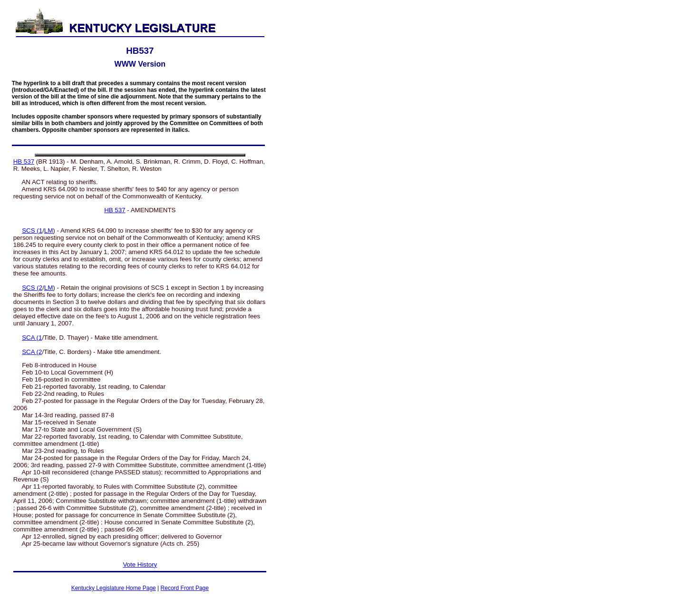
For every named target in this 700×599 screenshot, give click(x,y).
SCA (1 (32, 338)
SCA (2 (32, 352)
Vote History (140, 565)
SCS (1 (32, 231)
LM (49, 231)
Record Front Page (185, 588)
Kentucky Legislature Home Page (114, 588)
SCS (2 (32, 288)
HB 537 (24, 162)
